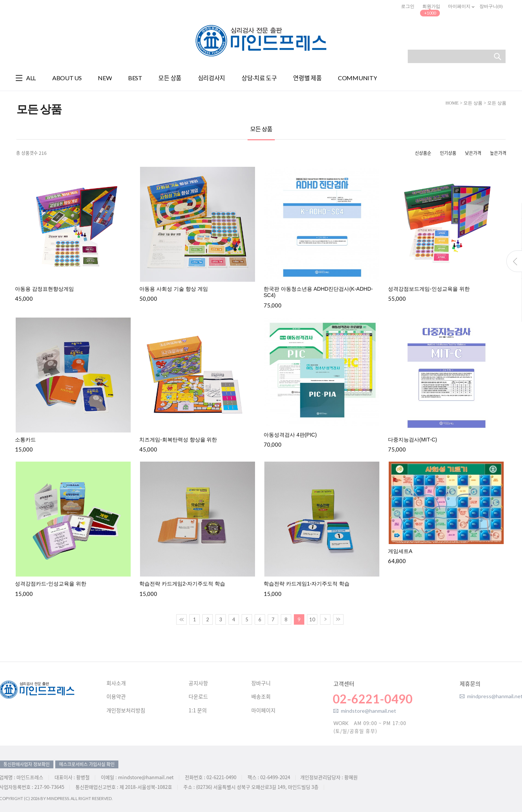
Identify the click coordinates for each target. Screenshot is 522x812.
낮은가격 (473, 153)
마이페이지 (460, 6)
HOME (452, 103)
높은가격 (498, 153)
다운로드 (198, 697)
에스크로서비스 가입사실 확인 (87, 764)
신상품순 (423, 153)
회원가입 (431, 6)
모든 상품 (473, 103)
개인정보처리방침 (126, 710)
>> (338, 619)
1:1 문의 (198, 710)
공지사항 (198, 683)
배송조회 (261, 697)
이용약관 (116, 697)
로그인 (408, 6)
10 (312, 619)
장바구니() (491, 6)
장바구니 (261, 683)
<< (181, 619)
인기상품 (448, 153)
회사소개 (116, 683)
